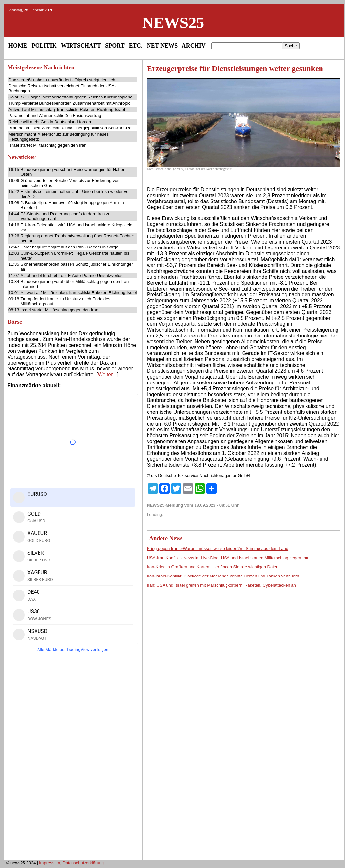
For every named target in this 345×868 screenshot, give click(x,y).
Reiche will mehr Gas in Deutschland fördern (50, 122)
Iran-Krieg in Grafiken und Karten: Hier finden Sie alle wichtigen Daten (213, 567)
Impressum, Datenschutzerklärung (71, 863)
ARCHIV (194, 46)
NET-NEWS (162, 46)
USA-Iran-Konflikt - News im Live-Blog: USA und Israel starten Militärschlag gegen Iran (228, 558)
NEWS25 (173, 23)
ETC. (136, 46)
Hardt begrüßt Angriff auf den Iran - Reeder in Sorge (70, 247)
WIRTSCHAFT (81, 46)
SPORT (115, 46)
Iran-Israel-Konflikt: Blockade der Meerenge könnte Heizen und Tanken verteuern (223, 576)
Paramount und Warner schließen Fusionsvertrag (55, 116)
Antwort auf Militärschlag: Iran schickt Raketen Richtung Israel (67, 109)
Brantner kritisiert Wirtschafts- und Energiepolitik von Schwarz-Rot (71, 128)
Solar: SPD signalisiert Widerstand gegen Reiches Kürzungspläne (70, 97)
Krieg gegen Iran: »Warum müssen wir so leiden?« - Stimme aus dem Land (218, 549)
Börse (15, 322)
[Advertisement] (73, 758)
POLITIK (44, 46)
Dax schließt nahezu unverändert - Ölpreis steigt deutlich (62, 80)
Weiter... (107, 374)
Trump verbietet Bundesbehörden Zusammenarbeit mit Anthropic (69, 103)
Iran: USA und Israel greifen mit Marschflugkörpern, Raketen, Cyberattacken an (221, 585)
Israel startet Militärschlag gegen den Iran (47, 145)
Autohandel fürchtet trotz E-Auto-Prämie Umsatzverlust (72, 275)
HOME (18, 46)
